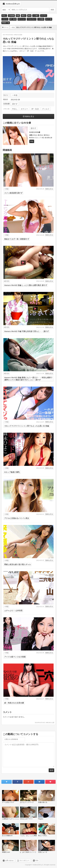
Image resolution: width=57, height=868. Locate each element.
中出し (4, 16)
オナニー (24, 109)
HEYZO (7, 281)
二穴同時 (41, 19)
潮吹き (24, 16)
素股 (29, 16)
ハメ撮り (36, 16)
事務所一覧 (6, 23)
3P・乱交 (13, 19)
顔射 (18, 16)
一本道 (15, 95)
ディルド (46, 109)
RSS (37, 860)
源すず (15, 104)
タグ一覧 (49, 19)
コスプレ (44, 16)
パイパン (5, 19)
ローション (22, 19)
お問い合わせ (9, 860)
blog (32, 141)
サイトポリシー (24, 860)
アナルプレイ (32, 19)
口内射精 (11, 16)
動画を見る (30, 116)
